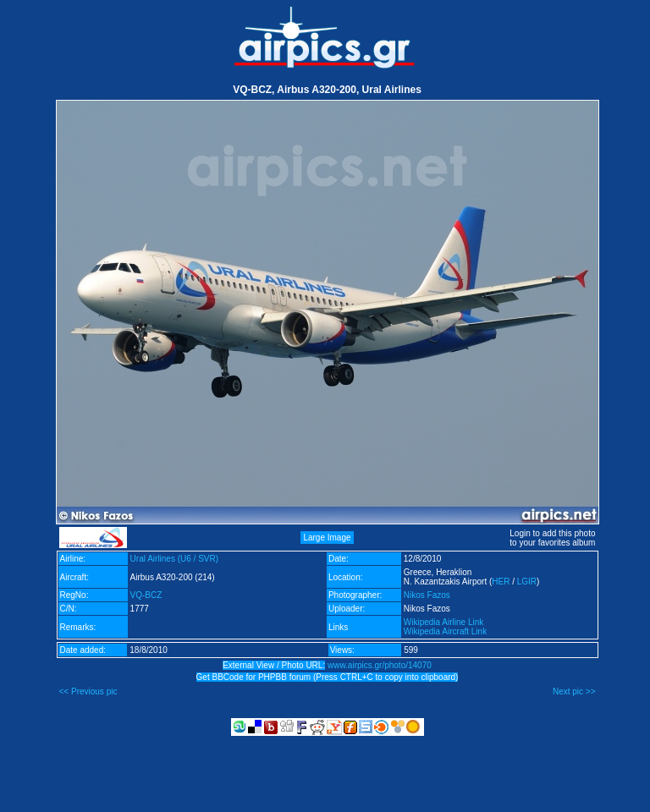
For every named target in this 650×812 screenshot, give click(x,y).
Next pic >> (574, 691)
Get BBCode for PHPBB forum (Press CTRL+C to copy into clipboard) (328, 677)
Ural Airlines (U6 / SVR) (174, 559)
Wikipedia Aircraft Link (445, 631)
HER (501, 582)
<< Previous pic (88, 691)
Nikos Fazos (427, 595)
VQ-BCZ (146, 595)
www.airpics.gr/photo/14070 (380, 665)
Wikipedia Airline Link (444, 622)
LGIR (527, 582)
